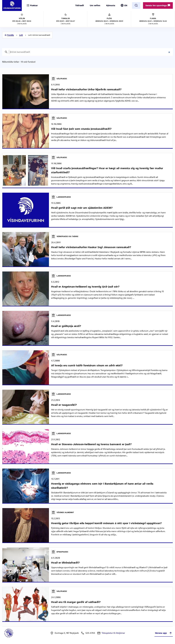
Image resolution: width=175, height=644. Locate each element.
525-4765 (90, 633)
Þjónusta (111, 5)
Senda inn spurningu (158, 5)
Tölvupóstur (113, 633)
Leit (21, 35)
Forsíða (11, 35)
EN (126, 5)
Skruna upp (164, 633)
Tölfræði (80, 5)
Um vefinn (95, 5)
